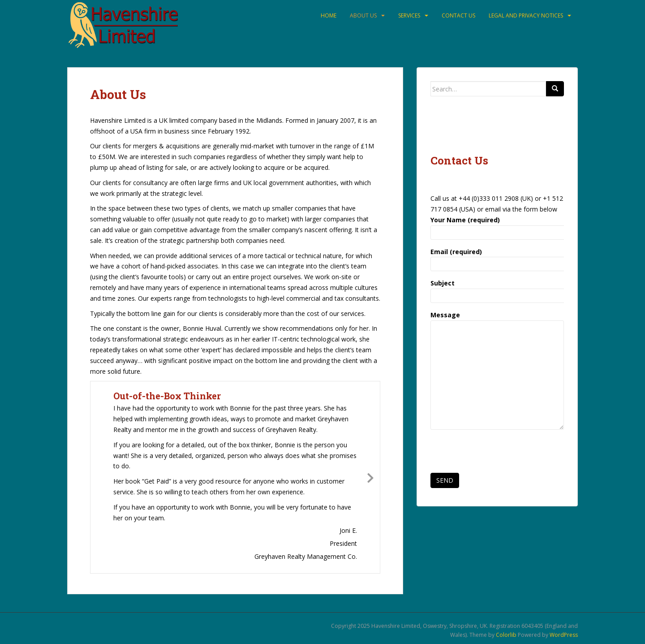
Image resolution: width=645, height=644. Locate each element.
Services (409, 15)
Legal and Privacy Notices (526, 15)
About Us (363, 15)
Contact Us (458, 15)
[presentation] (499, 454)
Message (497, 320)
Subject (497, 289)
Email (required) (497, 258)
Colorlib (506, 635)
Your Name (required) (497, 226)
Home (329, 15)
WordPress (564, 635)
